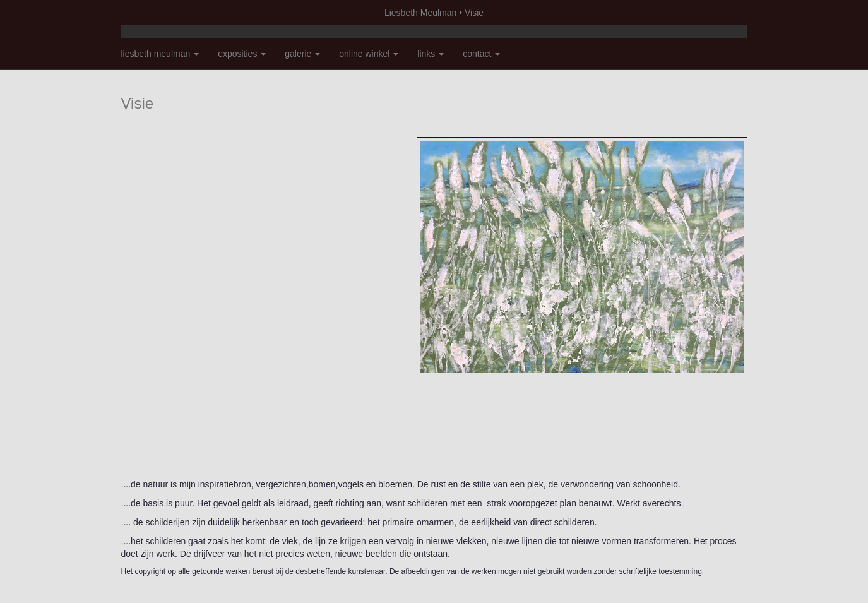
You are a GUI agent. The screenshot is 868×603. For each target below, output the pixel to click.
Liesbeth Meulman (420, 13)
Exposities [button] (242, 54)
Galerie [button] (302, 54)
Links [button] (431, 54)
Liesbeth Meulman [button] (160, 54)
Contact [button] (481, 54)
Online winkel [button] (369, 54)
